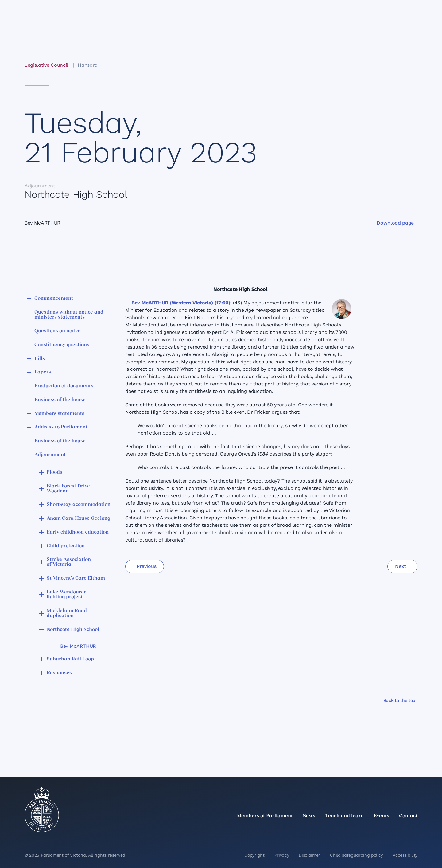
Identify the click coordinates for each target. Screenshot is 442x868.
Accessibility (405, 855)
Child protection (66, 546)
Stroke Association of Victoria (69, 562)
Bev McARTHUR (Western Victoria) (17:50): (181, 303)
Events (381, 816)
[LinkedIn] (360, 830)
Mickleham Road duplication (67, 613)
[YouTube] (400, 830)
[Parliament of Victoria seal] (42, 810)
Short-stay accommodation (79, 505)
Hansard (88, 65)
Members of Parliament (265, 816)
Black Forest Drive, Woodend (69, 489)
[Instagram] (373, 830)
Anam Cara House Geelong (78, 518)
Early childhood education (78, 532)
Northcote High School (73, 630)
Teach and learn (344, 816)
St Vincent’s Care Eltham (76, 578)
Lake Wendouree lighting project (67, 595)
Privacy (282, 855)
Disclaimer (309, 855)
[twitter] (346, 830)
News (309, 816)
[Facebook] (387, 830)
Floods (54, 472)
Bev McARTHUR (78, 646)
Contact (408, 816)
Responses (59, 673)
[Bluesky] (414, 830)
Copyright (254, 855)
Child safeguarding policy (356, 855)
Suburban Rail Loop (70, 659)
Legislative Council (46, 65)
